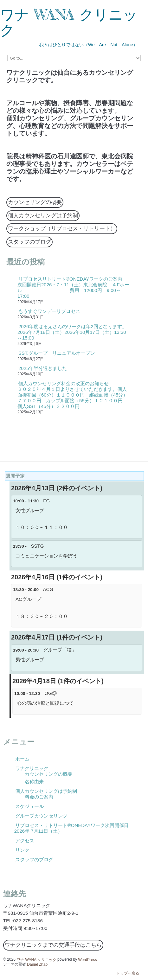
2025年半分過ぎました (43, 368)
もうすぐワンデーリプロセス (49, 311)
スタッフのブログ (29, 242)
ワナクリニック (32, 768)
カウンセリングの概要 (35, 202)
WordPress (88, 959)
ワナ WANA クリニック (69, 22)
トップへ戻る (128, 973)
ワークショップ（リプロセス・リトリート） (62, 229)
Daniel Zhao (37, 964)
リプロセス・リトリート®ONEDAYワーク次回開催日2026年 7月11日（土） (71, 828)
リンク (22, 850)
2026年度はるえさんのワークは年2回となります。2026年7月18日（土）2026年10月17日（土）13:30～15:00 (72, 332)
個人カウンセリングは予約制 (43, 216)
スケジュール (29, 806)
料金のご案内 (39, 797)
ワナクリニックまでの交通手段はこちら (53, 945)
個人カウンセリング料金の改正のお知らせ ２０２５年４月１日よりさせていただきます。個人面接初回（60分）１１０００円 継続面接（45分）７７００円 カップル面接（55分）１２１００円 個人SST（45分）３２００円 (73, 395)
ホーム (22, 759)
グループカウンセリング (41, 816)
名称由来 (34, 782)
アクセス (25, 840)
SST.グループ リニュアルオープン (57, 353)
